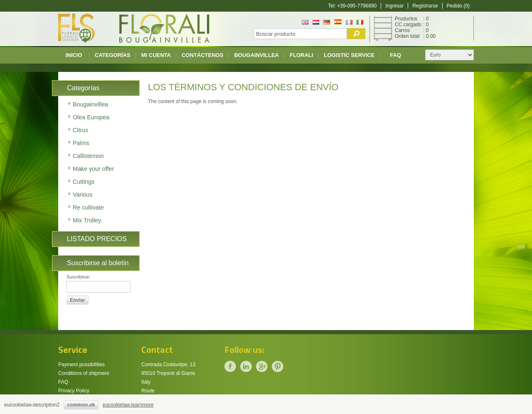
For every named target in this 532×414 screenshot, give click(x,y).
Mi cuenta (156, 55)
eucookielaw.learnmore (128, 405)
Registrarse (425, 6)
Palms (81, 143)
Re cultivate (88, 207)
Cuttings (84, 182)
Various (83, 195)
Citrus (80, 130)
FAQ (395, 55)
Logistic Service (349, 55)
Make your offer (93, 169)
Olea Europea (91, 117)
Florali (301, 55)
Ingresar (394, 6)
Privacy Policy (74, 391)
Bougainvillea (256, 55)
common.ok (81, 405)
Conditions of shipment (84, 373)
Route (148, 391)
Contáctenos (202, 55)
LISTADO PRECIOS (97, 239)
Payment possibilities (81, 365)
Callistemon (88, 156)
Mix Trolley (87, 220)
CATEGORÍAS (113, 55)
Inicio (74, 55)
